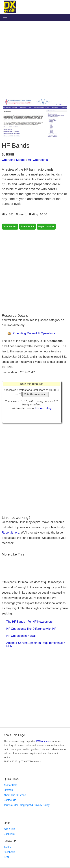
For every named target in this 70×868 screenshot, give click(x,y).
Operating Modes (14, 160)
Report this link (46, 226)
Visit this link (10, 226)
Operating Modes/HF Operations (34, 333)
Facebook (9, 852)
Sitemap (8, 790)
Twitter (7, 847)
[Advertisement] (35, 60)
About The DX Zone (15, 795)
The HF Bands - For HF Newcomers (29, 622)
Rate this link (28, 226)
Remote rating (43, 408)
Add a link (9, 829)
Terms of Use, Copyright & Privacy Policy (27, 805)
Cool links (9, 834)
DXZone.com (44, 741)
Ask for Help (10, 785)
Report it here (11, 533)
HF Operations (38, 160)
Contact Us (10, 800)
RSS (6, 857)
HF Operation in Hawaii (21, 636)
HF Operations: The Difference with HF (31, 629)
